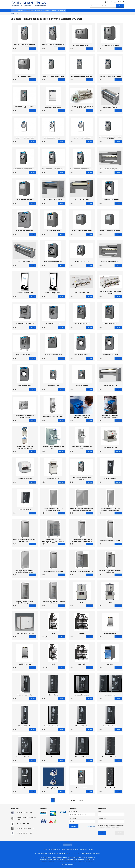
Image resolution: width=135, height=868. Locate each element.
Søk (120, 6)
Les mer (120, 833)
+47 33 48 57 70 (74, 854)
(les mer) (106, 829)
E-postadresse (73, 812)
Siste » (81, 800)
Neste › (72, 800)
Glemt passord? (91, 826)
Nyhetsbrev (83, 850)
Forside (14, 11)
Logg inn (54, 11)
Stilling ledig (29, 11)
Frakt (46, 850)
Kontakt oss (62, 11)
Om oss (47, 11)
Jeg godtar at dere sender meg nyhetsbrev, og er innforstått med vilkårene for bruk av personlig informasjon (111, 827)
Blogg (91, 850)
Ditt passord (72, 818)
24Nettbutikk (71, 864)
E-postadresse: (102, 818)
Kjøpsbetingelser (55, 850)
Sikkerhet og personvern (70, 850)
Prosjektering (39, 11)
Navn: (100, 812)
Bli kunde (21, 11)
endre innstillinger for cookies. (86, 861)
